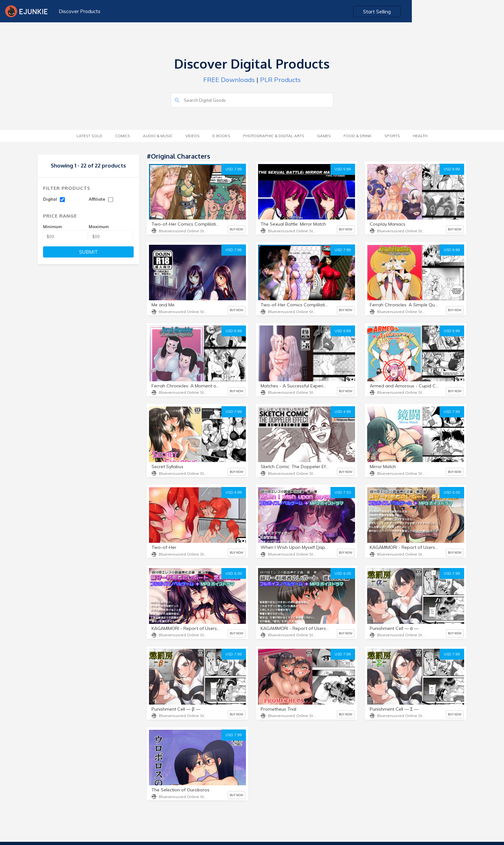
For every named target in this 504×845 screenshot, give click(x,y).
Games (324, 136)
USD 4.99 (343, 412)
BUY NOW (237, 229)
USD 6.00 (452, 492)
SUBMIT (89, 252)
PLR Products (280, 80)
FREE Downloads (229, 80)
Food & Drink (358, 136)
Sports (392, 136)
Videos (193, 136)
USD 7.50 (343, 492)
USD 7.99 (234, 169)
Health (420, 136)
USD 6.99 (343, 331)
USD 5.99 (343, 169)
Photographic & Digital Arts (274, 136)
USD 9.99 (452, 169)
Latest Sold (89, 136)
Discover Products (78, 11)
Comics (123, 136)
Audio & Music (158, 136)
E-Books (221, 136)
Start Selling (471, 11)
